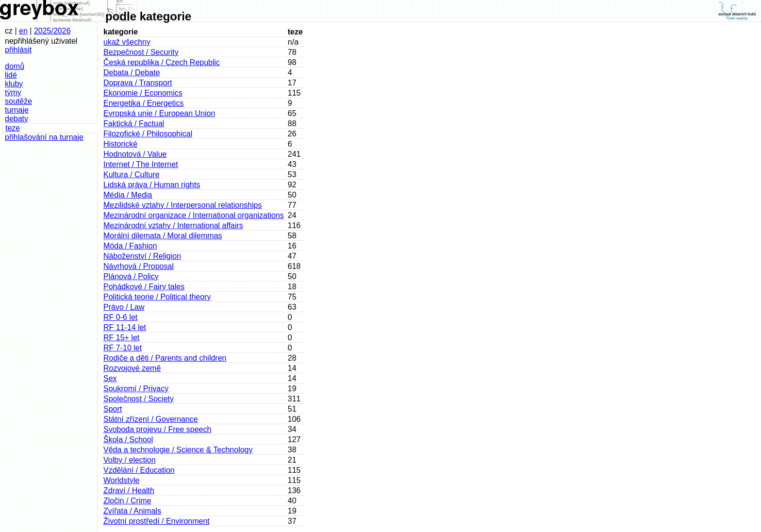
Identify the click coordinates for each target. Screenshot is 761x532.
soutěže (18, 101)
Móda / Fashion (130, 246)
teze (13, 128)
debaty (17, 119)
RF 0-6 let (120, 317)
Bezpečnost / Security (141, 52)
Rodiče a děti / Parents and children (165, 358)
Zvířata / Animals (132, 511)
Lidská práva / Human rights (152, 185)
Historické (120, 144)
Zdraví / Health (129, 490)
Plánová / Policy (131, 276)
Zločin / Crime (127, 501)
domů (15, 66)
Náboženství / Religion (142, 256)
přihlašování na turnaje (44, 137)
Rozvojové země (132, 368)
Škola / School (128, 440)
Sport (113, 409)
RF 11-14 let (125, 327)
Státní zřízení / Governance (151, 419)
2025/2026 (52, 31)
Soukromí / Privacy (136, 389)
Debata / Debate (132, 73)
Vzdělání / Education (139, 470)
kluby (14, 84)
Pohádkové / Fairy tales (144, 287)
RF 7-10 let (123, 348)
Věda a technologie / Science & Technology (178, 450)
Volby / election (130, 460)
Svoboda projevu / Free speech (157, 429)
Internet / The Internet (141, 164)
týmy (13, 92)
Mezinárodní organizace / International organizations (194, 215)
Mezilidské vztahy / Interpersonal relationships (182, 205)
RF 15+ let (121, 338)
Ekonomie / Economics (143, 93)
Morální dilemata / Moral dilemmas (163, 236)
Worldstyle (121, 480)
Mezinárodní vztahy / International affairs (173, 225)
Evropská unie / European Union (159, 113)
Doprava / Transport (138, 83)
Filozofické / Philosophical (148, 134)
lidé (11, 75)
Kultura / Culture (132, 175)
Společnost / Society (139, 399)
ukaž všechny (127, 42)
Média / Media (128, 195)
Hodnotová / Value (135, 154)
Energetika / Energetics (143, 103)
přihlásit (18, 50)
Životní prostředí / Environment (157, 521)
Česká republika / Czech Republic (162, 62)
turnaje (17, 110)
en (23, 31)
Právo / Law (124, 307)
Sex (110, 378)
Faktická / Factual (134, 124)
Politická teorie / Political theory (157, 297)
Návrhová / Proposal (139, 266)
